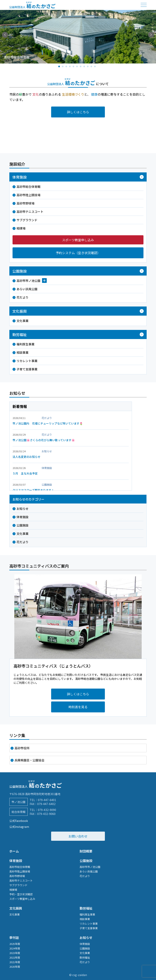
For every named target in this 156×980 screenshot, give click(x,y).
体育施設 (22, 517)
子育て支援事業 (27, 369)
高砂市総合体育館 (28, 187)
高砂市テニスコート (30, 212)
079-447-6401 (47, 800)
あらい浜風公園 (27, 289)
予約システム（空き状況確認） (78, 253)
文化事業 (22, 321)
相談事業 (22, 352)
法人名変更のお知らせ (26, 457)
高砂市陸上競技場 (28, 195)
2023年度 (15, 953)
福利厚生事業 (25, 344)
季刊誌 (14, 938)
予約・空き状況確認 (21, 894)
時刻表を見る (78, 707)
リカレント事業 (27, 361)
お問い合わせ (78, 836)
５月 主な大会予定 (25, 473)
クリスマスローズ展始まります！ (33, 490)
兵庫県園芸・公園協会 (29, 760)
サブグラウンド (27, 220)
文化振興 (16, 908)
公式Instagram (19, 827)
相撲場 (21, 228)
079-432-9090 (47, 810)
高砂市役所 (22, 748)
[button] (151, 35)
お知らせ (22, 509)
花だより (22, 297)
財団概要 (86, 851)
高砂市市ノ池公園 (28, 281)
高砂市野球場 (25, 203)
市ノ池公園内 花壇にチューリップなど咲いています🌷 (48, 423)
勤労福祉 (86, 908)
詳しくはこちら (78, 112)
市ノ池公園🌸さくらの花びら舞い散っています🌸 (44, 440)
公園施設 (22, 525)
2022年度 (15, 957)
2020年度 (15, 967)
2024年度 (15, 948)
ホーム (14, 851)
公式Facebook (19, 821)
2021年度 (15, 962)
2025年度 (15, 944)
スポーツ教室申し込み (78, 240)
